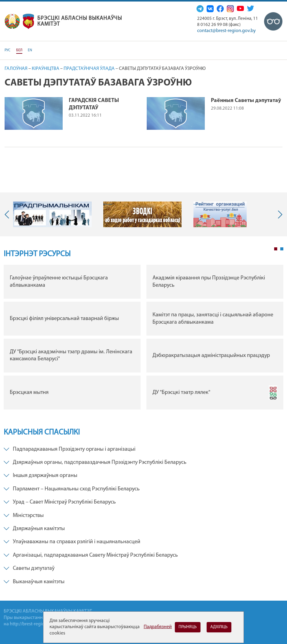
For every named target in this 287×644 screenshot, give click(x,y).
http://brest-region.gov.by (36, 624)
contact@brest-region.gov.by (226, 31)
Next (279, 214)
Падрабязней (158, 627)
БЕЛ (19, 50)
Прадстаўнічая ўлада (89, 69)
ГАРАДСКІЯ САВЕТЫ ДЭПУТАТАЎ (94, 104)
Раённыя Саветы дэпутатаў (246, 101)
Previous (8, 214)
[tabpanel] (143, 338)
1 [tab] (276, 249)
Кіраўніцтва (46, 69)
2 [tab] (282, 249)
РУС (7, 50)
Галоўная (16, 69)
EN (30, 50)
